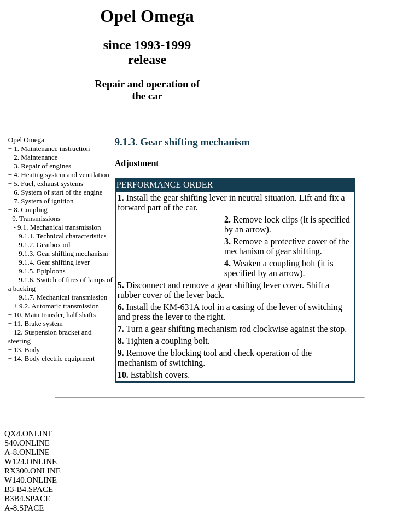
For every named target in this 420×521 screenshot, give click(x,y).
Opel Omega (26, 140)
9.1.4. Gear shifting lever (54, 262)
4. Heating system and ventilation (61, 175)
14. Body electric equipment (54, 358)
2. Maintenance (36, 157)
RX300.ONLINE (33, 471)
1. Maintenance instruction (52, 148)
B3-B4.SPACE (29, 489)
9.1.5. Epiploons (42, 271)
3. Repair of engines (42, 166)
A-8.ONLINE (27, 452)
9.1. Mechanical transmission (59, 227)
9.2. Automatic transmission (59, 306)
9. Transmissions (36, 218)
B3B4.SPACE (27, 499)
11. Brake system (38, 323)
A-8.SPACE (24, 508)
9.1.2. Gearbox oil (44, 245)
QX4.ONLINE (29, 434)
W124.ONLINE (31, 461)
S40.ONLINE (27, 443)
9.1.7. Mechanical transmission (63, 297)
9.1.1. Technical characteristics (62, 236)
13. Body (27, 350)
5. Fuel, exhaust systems (48, 183)
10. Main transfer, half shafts (55, 315)
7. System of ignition (43, 201)
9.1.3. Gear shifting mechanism (63, 253)
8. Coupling (30, 210)
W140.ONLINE (31, 480)
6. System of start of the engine (58, 192)
